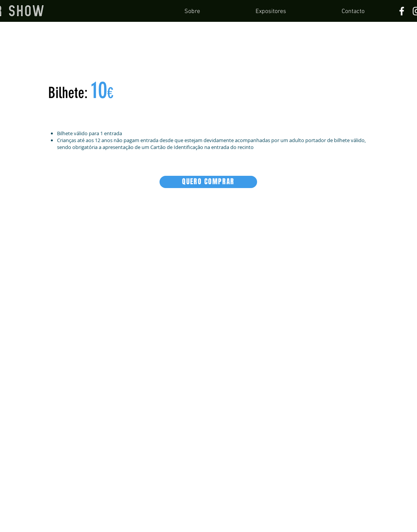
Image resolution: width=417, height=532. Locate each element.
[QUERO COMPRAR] (208, 182)
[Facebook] (402, 11)
